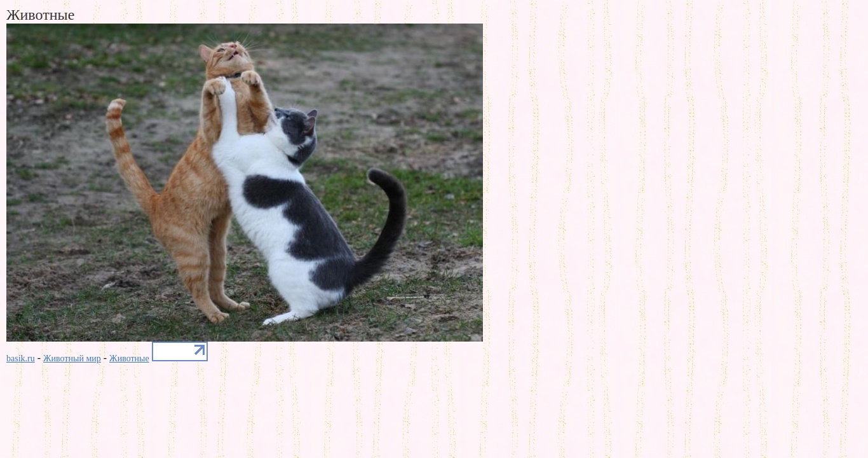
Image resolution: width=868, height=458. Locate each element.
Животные (129, 358)
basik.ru (21, 358)
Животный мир (72, 358)
